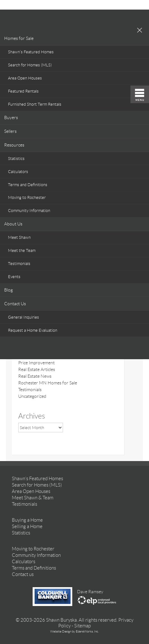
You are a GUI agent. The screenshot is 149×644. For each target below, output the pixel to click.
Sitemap (82, 626)
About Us (13, 224)
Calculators (18, 172)
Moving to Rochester (27, 197)
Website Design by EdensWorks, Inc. (74, 631)
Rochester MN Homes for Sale (48, 383)
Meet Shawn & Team (33, 498)
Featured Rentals (23, 91)
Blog (8, 290)
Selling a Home (27, 527)
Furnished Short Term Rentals (35, 104)
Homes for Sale (19, 38)
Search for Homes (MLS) (30, 65)
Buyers (11, 117)
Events (14, 277)
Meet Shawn (19, 237)
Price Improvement (36, 363)
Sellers (10, 131)
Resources (14, 145)
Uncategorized (32, 396)
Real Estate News (35, 376)
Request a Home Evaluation (33, 330)
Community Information (29, 211)
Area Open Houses (25, 78)
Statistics (16, 159)
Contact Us (15, 304)
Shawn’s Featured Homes (31, 52)
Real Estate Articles (37, 369)
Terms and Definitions (28, 185)
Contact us (23, 574)
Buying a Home (27, 520)
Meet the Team (22, 250)
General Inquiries (24, 317)
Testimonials (19, 264)
